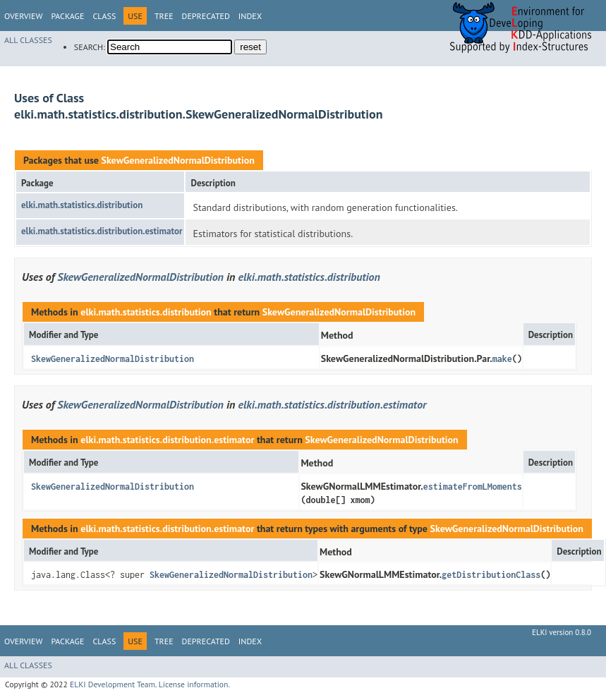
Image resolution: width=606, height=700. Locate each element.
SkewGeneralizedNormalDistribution (177, 160)
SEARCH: (90, 47)
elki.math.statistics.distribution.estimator (102, 231)
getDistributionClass (491, 575)
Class (104, 16)
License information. (194, 684)
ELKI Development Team (113, 684)
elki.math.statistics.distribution (82, 205)
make (502, 359)
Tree (164, 16)
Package (67, 16)
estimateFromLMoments (473, 487)
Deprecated (206, 16)
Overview (23, 16)
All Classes (28, 40)
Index (250, 16)
